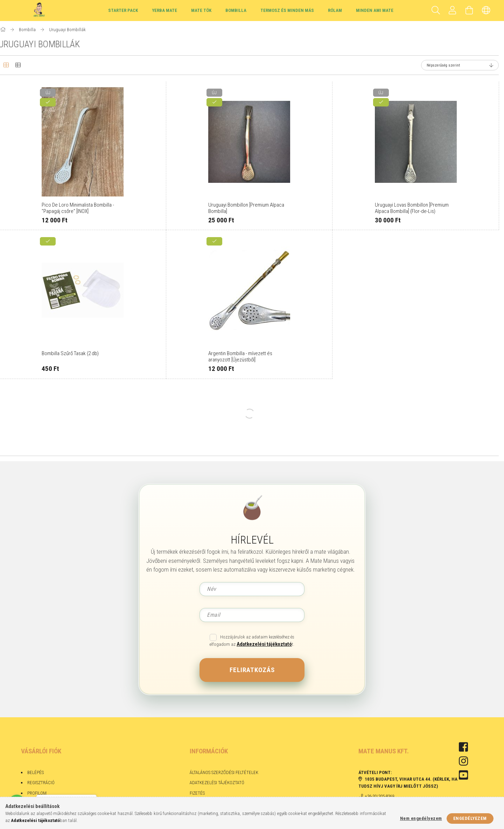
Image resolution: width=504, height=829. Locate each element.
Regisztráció (41, 783)
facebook (463, 747)
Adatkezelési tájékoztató (217, 783)
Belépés (36, 772)
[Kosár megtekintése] (469, 11)
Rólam (335, 10)
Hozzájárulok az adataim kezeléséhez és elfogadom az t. (252, 641)
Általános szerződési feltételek (224, 772)
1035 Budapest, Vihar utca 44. (398, 779)
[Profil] (453, 11)
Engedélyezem (470, 818)
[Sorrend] (460, 65)
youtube (463, 775)
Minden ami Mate (375, 10)
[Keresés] (436, 11)
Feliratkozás (252, 670)
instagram (463, 761)
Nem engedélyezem (421, 818)
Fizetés (198, 793)
